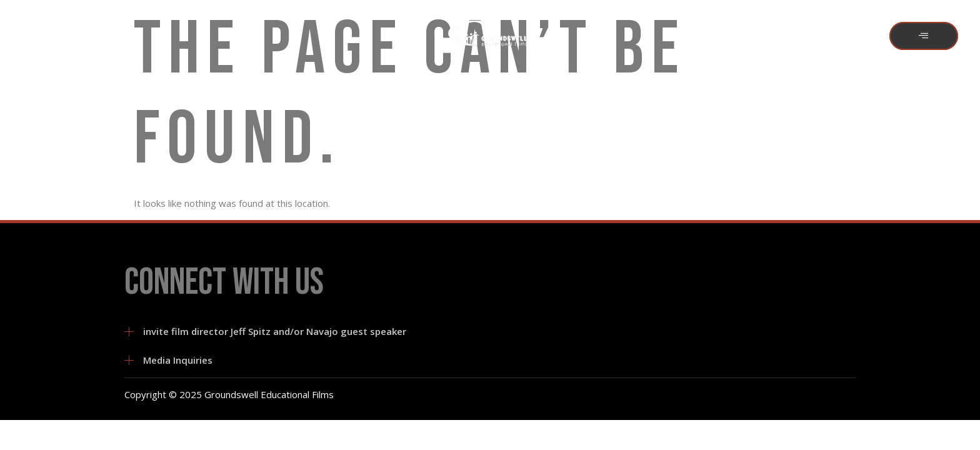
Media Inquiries (178, 360)
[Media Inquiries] (129, 360)
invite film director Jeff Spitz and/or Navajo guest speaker (275, 331)
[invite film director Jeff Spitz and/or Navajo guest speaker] (129, 332)
